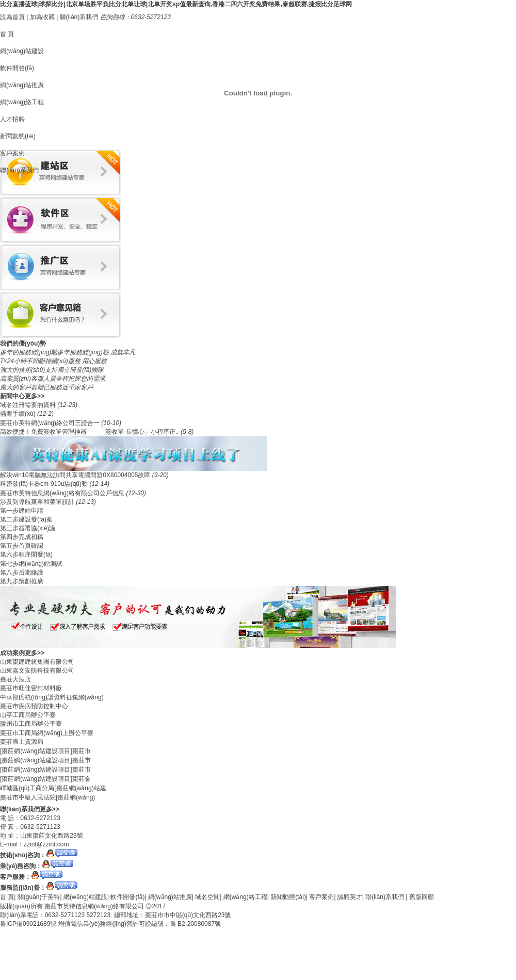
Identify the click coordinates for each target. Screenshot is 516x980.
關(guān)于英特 (39, 897)
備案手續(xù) (19, 414)
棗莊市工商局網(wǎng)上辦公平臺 (47, 733)
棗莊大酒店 (15, 679)
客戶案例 (12, 153)
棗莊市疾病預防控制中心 (34, 706)
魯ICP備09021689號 (28, 924)
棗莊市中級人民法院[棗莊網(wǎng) (47, 797)
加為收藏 (42, 17)
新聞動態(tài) (18, 136)
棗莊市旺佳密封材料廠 (31, 688)
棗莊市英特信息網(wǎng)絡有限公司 (94, 906)
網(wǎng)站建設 (22, 51)
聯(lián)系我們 (79, 17)
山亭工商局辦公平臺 (28, 715)
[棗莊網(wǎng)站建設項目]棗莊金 (45, 779)
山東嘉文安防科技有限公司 (37, 671)
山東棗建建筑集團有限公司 (37, 662)
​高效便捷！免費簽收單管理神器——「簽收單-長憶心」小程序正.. (90, 432)
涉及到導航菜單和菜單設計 (38, 502)
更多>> (35, 396)
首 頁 (7, 34)
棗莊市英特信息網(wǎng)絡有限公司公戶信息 (63, 493)
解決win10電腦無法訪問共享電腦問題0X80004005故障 (76, 475)
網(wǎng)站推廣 (22, 85)
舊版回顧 (422, 897)
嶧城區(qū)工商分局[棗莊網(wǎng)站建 (53, 788)
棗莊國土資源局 (22, 742)
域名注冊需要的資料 (29, 405)
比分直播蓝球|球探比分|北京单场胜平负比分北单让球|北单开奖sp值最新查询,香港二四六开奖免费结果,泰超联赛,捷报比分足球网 (176, 4)
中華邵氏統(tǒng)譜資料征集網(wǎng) (52, 697)
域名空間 (207, 897)
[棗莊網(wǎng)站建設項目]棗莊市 (45, 751)
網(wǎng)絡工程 (22, 102)
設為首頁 (12, 17)
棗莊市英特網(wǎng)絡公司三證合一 (51, 423)
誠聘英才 (350, 897)
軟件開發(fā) (17, 68)
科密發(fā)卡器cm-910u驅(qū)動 (45, 484)
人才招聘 (12, 119)
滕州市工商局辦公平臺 (31, 724)
